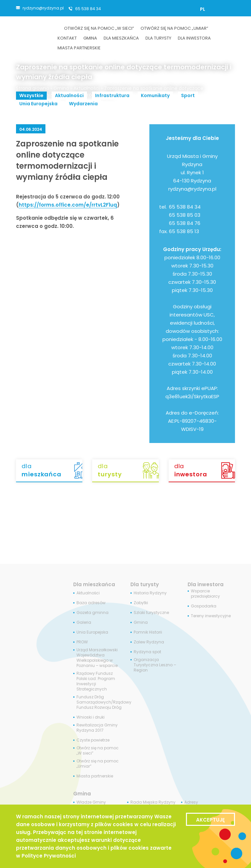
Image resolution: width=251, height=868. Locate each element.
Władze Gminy (91, 802)
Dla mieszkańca (94, 584)
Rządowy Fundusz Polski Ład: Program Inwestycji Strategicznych (96, 681)
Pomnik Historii (148, 632)
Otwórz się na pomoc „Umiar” (98, 764)
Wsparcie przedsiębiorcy (205, 594)
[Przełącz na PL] (203, 9)
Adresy (191, 802)
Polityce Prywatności (49, 856)
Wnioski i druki (91, 717)
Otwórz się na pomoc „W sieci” (98, 751)
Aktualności (87, 88)
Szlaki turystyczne (151, 613)
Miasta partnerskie (95, 776)
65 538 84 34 (88, 9)
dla (52, 470)
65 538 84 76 (185, 223)
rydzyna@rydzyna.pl (43, 8)
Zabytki (141, 603)
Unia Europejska (38, 104)
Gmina (61, 88)
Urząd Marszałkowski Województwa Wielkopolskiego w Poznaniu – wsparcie (97, 658)
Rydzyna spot (147, 652)
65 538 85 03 (185, 215)
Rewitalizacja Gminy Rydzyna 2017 (97, 728)
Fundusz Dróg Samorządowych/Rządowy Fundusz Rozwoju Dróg (104, 702)
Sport (188, 95)
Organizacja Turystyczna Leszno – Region (155, 665)
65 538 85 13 (184, 231)
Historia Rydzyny (150, 593)
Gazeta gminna (92, 613)
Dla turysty (145, 584)
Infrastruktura (112, 95)
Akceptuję (210, 820)
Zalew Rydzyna (149, 642)
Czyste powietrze (93, 740)
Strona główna (33, 88)
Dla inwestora (206, 584)
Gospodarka (204, 606)
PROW (82, 642)
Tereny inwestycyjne (211, 616)
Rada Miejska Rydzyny (153, 802)
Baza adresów (91, 603)
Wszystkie (31, 95)
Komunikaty (155, 95)
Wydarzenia (83, 104)
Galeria (84, 622)
